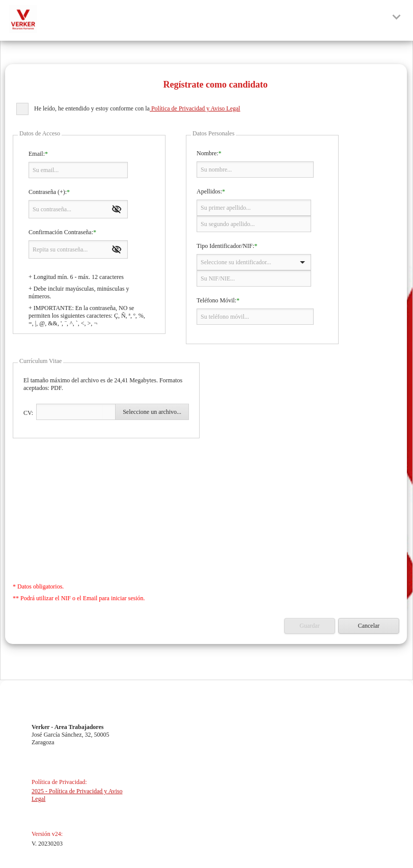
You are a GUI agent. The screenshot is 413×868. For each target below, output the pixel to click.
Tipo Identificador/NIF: (225, 246)
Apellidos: (209, 191)
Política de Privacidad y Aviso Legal (195, 108)
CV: (28, 413)
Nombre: (208, 153)
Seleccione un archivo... (152, 412)
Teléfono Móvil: (216, 300)
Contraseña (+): (48, 192)
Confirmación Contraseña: (61, 232)
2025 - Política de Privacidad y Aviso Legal (77, 795)
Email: (37, 154)
